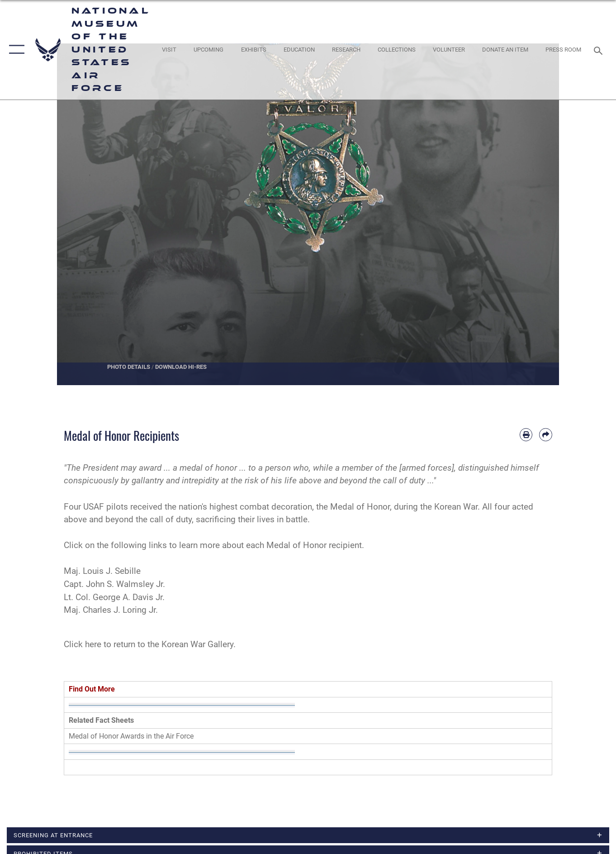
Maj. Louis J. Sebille (102, 571)
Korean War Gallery (197, 644)
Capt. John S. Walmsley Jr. (114, 584)
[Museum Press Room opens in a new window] (564, 50)
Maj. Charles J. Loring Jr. (111, 610)
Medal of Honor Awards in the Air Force (131, 736)
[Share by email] (546, 435)
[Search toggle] (600, 50)
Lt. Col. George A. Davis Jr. (114, 597)
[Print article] (526, 435)
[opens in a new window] (169, 50)
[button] (15, 50)
